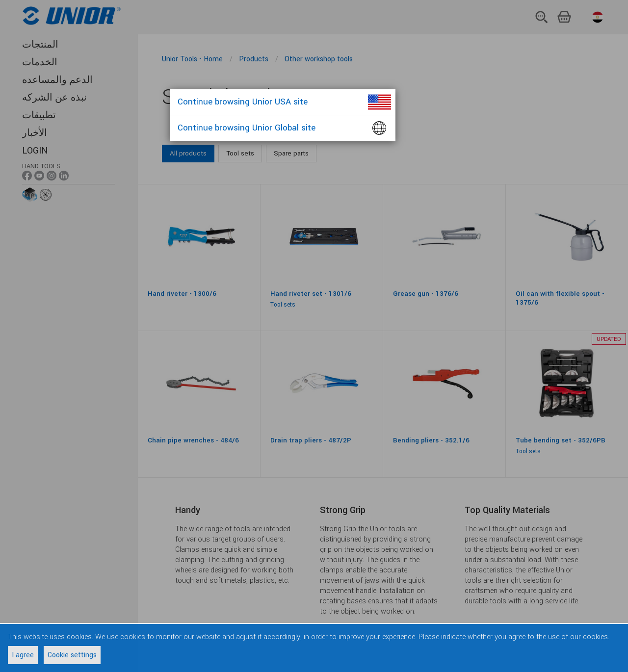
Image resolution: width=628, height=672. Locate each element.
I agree (23, 655)
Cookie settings (72, 655)
